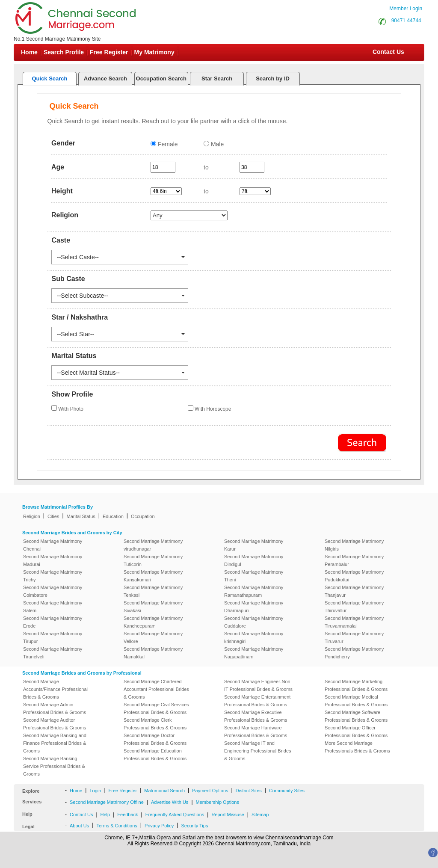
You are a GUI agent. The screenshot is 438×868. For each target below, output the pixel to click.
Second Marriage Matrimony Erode (53, 622)
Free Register (109, 52)
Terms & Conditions (117, 826)
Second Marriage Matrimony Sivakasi (153, 607)
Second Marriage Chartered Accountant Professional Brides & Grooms (156, 689)
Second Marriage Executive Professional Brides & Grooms (256, 716)
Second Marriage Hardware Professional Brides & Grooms (256, 732)
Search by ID (273, 79)
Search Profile (64, 52)
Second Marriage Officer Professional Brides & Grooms (356, 732)
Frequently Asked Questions (175, 815)
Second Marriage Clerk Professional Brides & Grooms (155, 724)
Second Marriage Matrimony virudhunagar (153, 545)
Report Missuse (228, 815)
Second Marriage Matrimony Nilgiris (354, 545)
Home (29, 52)
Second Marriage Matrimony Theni (254, 576)
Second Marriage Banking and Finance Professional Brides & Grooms (55, 743)
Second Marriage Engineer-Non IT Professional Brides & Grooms (258, 685)
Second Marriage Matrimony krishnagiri (254, 637)
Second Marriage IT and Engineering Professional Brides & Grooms (258, 751)
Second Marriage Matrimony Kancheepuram (153, 622)
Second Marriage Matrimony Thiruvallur (354, 607)
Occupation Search (161, 79)
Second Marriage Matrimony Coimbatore (53, 591)
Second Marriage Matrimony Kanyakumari (153, 576)
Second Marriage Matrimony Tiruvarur (354, 637)
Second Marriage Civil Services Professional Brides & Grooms (156, 708)
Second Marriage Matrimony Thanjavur (354, 591)
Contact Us (388, 52)
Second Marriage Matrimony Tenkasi (153, 591)
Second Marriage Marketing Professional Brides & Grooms (356, 685)
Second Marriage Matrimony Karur (254, 545)
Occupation (143, 516)
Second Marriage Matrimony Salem (53, 607)
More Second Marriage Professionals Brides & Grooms (357, 747)
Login (95, 791)
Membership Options (218, 802)
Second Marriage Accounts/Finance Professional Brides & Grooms (55, 689)
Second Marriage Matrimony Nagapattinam (254, 653)
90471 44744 (406, 21)
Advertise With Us (170, 802)
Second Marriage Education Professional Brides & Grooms (155, 755)
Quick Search (49, 79)
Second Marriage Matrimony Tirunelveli (53, 653)
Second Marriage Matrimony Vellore (153, 637)
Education (113, 516)
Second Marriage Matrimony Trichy (53, 576)
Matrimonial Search (164, 791)
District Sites (249, 791)
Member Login (406, 9)
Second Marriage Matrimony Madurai (53, 560)
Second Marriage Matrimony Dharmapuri (254, 607)
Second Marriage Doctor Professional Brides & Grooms (155, 739)
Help (105, 815)
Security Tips (194, 826)
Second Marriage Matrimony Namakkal (153, 653)
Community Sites (287, 791)
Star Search (217, 79)
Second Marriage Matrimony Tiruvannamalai (354, 622)
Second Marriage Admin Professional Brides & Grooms (55, 708)
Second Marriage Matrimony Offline (107, 802)
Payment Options (210, 791)
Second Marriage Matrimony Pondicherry (354, 653)
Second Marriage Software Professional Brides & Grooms (356, 716)
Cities (53, 516)
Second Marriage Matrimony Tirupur (53, 637)
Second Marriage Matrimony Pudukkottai (354, 576)
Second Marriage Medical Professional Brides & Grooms (356, 701)
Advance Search (105, 79)
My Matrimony (154, 52)
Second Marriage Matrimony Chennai (53, 545)
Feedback (127, 815)
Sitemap (260, 815)
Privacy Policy (159, 826)
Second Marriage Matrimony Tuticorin (153, 560)
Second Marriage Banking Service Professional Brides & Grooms (54, 766)
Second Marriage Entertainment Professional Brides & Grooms (257, 701)
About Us (79, 826)
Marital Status (81, 516)
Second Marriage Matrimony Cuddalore (254, 622)
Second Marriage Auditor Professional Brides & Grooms (55, 724)
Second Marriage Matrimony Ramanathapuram (254, 591)
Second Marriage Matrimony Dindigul (254, 560)
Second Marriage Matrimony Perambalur (354, 560)
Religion (32, 516)
